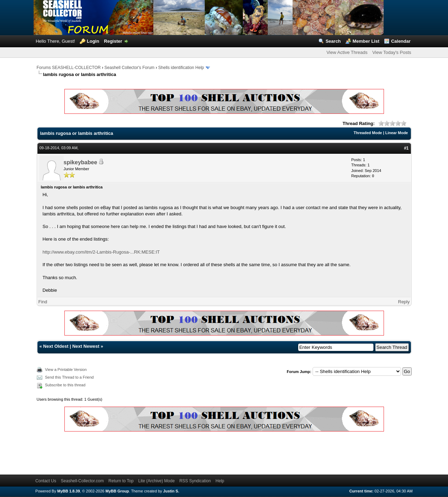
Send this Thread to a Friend (69, 377)
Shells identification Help (181, 68)
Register (113, 41)
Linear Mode (397, 133)
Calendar (401, 41)
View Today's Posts (392, 52)
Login (93, 41)
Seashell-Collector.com (82, 481)
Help (220, 481)
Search (333, 41)
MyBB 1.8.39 (68, 491)
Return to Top (121, 481)
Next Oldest (56, 346)
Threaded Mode (368, 133)
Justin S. (171, 491)
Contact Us (46, 481)
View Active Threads (347, 52)
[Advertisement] (164, 452)
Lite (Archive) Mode (156, 481)
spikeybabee (80, 162)
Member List (366, 41)
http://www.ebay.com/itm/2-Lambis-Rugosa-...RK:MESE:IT (101, 252)
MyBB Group (117, 491)
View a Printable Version (66, 370)
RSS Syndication (195, 481)
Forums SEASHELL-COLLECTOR (69, 68)
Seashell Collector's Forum (129, 68)
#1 (406, 148)
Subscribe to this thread (65, 385)
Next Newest (86, 346)
